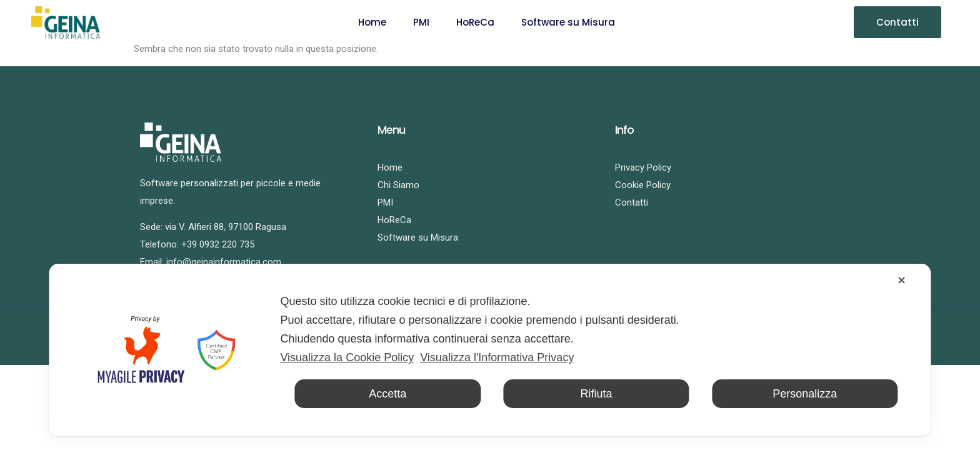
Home (372, 22)
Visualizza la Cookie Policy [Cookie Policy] (347, 357)
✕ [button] (902, 281)
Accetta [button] (387, 394)
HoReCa (475, 22)
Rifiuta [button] (596, 394)
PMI (421, 22)
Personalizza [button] (805, 394)
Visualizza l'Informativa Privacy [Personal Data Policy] (497, 357)
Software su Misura (568, 22)
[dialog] (490, 350)
